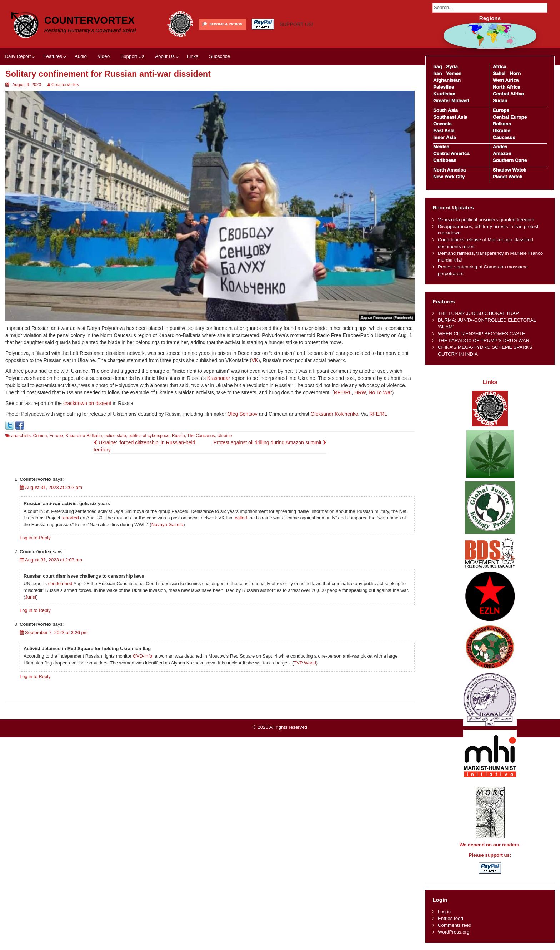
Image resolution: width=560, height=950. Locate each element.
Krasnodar (219, 378)
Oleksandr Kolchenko (334, 414)
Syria (452, 67)
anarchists (21, 436)
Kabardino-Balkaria (84, 436)
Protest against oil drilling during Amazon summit (270, 442)
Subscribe (219, 56)
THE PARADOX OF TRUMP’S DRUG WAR (484, 340)
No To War (380, 392)
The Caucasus (201, 436)
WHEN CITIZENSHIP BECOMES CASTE (482, 334)
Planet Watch (508, 177)
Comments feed (455, 925)
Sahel (499, 73)
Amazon (502, 154)
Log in (444, 912)
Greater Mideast (451, 101)
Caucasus (504, 137)
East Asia (444, 131)
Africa (500, 67)
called (241, 518)
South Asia (446, 110)
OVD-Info (142, 656)
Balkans (502, 124)
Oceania (442, 124)
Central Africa (508, 94)
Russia (178, 436)
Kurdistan (444, 94)
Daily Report (18, 56)
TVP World (305, 663)
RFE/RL (343, 392)
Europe (56, 436)
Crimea (40, 436)
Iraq (437, 67)
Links (193, 56)
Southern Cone (510, 160)
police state (115, 436)
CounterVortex (89, 20)
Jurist (31, 597)
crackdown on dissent (87, 403)
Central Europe (510, 117)
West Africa (506, 80)
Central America (451, 154)
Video (104, 56)
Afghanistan (447, 80)
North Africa (506, 87)
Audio (81, 56)
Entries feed (451, 918)
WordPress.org (454, 932)
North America (449, 170)
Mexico (441, 147)
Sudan (500, 101)
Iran (437, 73)
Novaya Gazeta (167, 525)
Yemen (454, 73)
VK (255, 360)
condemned (60, 583)
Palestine (444, 87)
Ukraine (224, 436)
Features (52, 56)
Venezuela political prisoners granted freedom (486, 220)
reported (70, 518)
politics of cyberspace (149, 436)
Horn (515, 73)
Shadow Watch (510, 170)
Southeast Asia (450, 117)
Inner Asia (445, 137)
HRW (360, 392)
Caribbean (445, 160)
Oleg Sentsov (242, 414)
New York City (449, 177)
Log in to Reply (35, 538)
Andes (500, 147)
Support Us (132, 56)
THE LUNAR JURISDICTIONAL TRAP (478, 313)
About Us (165, 56)
